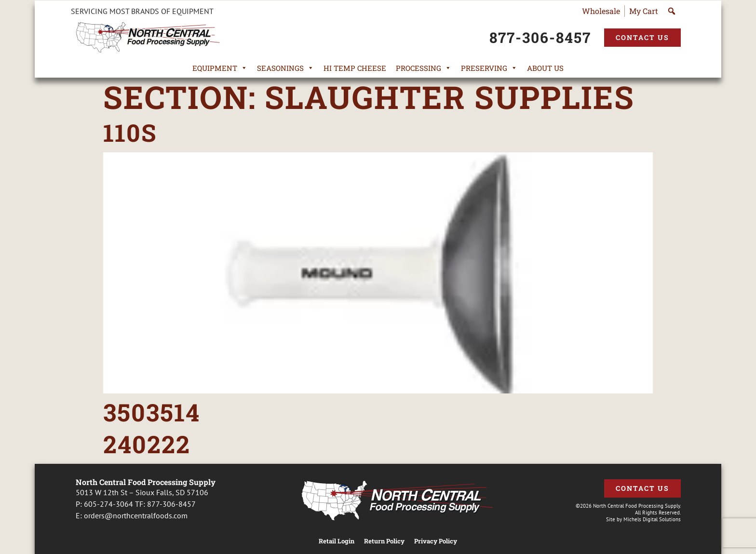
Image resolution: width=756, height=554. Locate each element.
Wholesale (601, 11)
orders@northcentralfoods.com (136, 515)
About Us (545, 68)
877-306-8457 (171, 504)
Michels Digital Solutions (652, 519)
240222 (147, 444)
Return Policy (384, 541)
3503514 (152, 412)
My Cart (644, 11)
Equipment (220, 68)
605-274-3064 (108, 504)
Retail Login (337, 541)
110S (130, 133)
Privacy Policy (436, 541)
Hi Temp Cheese (355, 68)
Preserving (489, 68)
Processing (424, 68)
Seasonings (285, 68)
